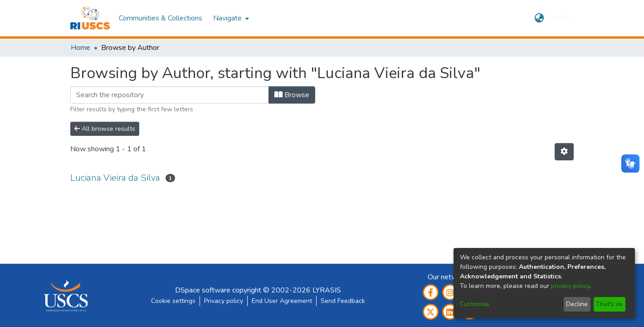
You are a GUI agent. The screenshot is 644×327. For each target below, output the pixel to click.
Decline (577, 304)
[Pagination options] (564, 152)
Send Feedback (343, 301)
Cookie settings (173, 301)
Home (80, 48)
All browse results (105, 129)
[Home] (90, 18)
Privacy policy (224, 301)
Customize (475, 304)
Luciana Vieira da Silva (115, 178)
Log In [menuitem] (558, 18)
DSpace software (203, 290)
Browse (292, 95)
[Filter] (170, 95)
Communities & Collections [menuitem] (161, 18)
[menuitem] (230, 18)
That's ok (609, 304)
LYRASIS (327, 290)
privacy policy (570, 286)
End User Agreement (282, 301)
